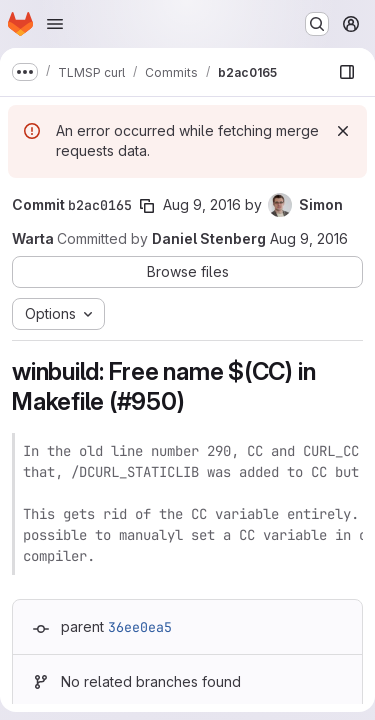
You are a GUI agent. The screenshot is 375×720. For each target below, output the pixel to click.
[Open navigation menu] (55, 24)
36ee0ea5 (140, 627)
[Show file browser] (347, 72)
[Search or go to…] (317, 24)
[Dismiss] (343, 131)
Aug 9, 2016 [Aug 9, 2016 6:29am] (202, 204)
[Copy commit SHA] (147, 206)
